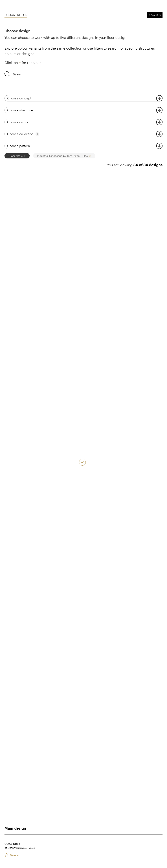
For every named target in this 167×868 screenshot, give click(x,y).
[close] (24, 156)
